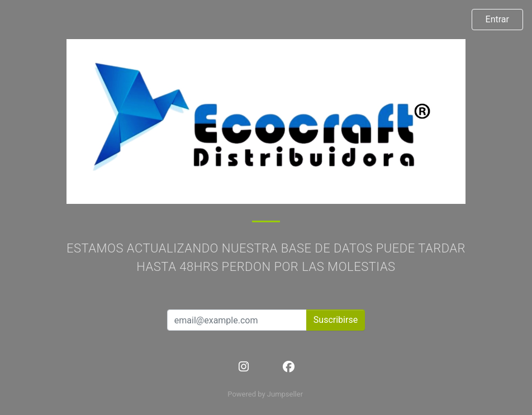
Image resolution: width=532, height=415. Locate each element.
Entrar (497, 19)
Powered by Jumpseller (265, 394)
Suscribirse (336, 320)
